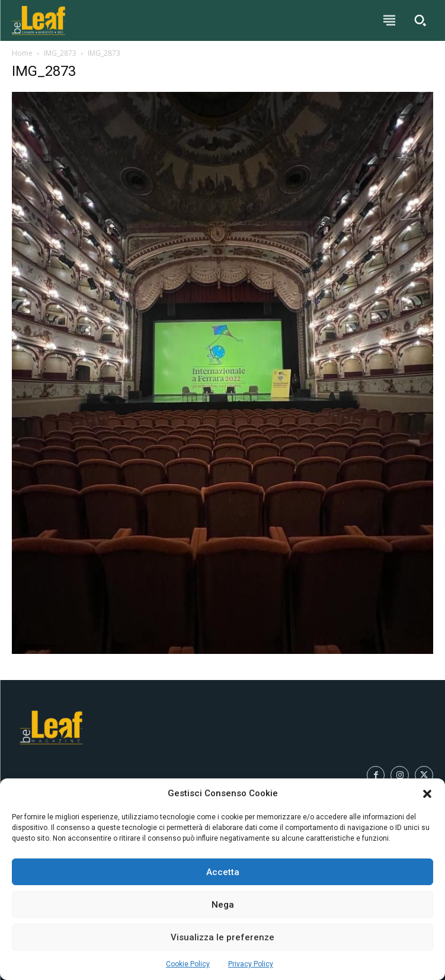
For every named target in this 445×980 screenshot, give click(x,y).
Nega (223, 905)
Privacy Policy (251, 964)
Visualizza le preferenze (222, 937)
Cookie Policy (188, 964)
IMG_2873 (60, 53)
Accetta (223, 872)
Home (22, 53)
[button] (427, 794)
